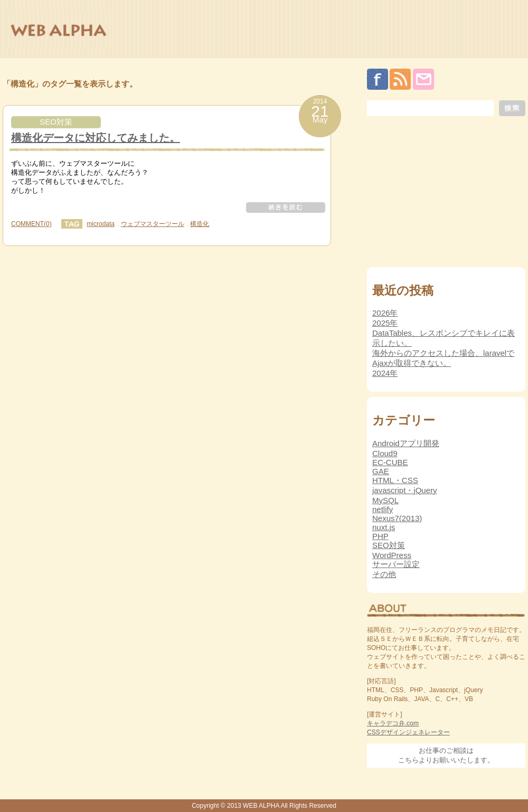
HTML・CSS (395, 480)
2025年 (385, 323)
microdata (101, 224)
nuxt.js (384, 527)
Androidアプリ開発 (406, 443)
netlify (383, 509)
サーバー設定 (396, 564)
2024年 (385, 373)
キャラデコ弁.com (393, 723)
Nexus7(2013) (397, 518)
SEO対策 (56, 122)
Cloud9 (385, 453)
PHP (380, 536)
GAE (381, 471)
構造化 (200, 224)
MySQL (385, 500)
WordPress (392, 555)
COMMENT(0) (31, 224)
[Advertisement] (446, 194)
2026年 (385, 313)
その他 (384, 574)
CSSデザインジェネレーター (408, 732)
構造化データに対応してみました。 (96, 138)
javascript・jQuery (405, 490)
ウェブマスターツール (153, 224)
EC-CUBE (390, 462)
